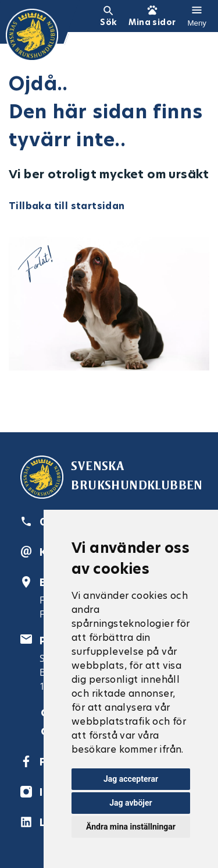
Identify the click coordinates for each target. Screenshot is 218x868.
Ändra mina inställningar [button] (131, 827)
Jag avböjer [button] (131, 803)
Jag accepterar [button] (131, 779)
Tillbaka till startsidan (67, 206)
